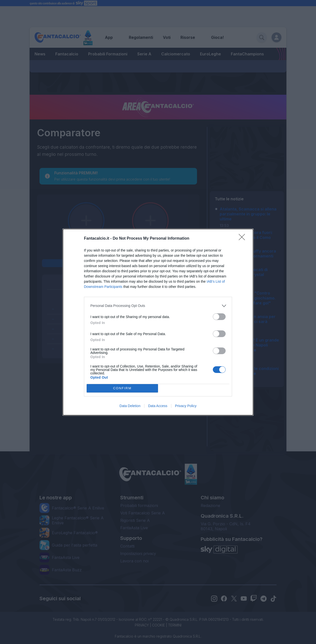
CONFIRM (122, 388)
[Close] (243, 239)
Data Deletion (130, 406)
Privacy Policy (186, 406)
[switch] (219, 317)
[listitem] (158, 306)
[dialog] (158, 322)
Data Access (158, 406)
